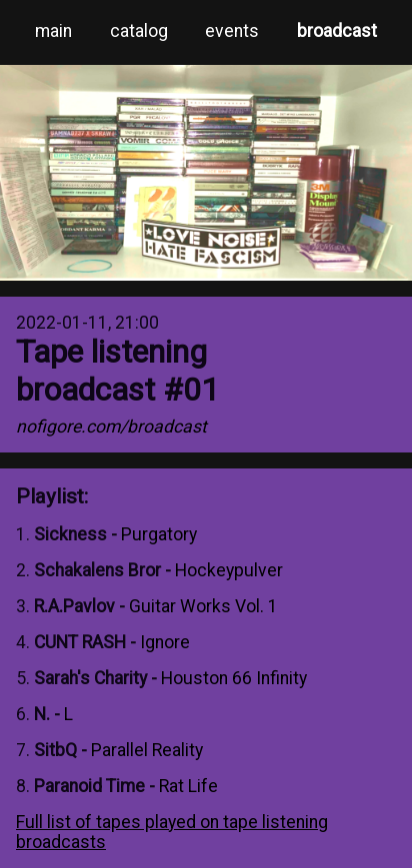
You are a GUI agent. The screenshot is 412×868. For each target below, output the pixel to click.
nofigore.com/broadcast (111, 427)
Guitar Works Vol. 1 (203, 606)
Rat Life (188, 786)
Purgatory (159, 534)
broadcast (337, 31)
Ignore (165, 642)
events (232, 31)
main (53, 31)
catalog (139, 31)
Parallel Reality (147, 750)
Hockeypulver (229, 570)
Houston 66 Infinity (234, 678)
